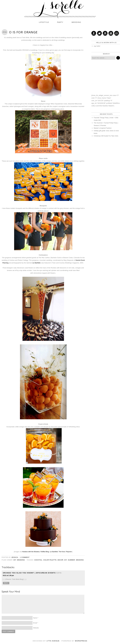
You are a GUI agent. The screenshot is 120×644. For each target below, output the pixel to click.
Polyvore (69, 552)
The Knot (62, 552)
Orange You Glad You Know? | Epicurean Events (29, 573)
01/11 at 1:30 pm (8, 575)
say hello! (97, 46)
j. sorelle (60, 9)
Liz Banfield (36, 263)
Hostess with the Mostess (31, 552)
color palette (50, 560)
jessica (15, 557)
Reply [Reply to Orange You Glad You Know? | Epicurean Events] (6, 583)
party (60, 22)
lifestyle (44, 22)
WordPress (81, 641)
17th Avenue (53, 641)
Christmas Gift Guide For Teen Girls (106, 136)
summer (71, 560)
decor (60, 560)
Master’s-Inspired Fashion (103, 128)
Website (36, 628)
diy (15, 560)
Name (35, 618)
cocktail (38, 560)
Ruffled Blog (45, 552)
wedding (76, 22)
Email (35, 623)
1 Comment (25, 557)
